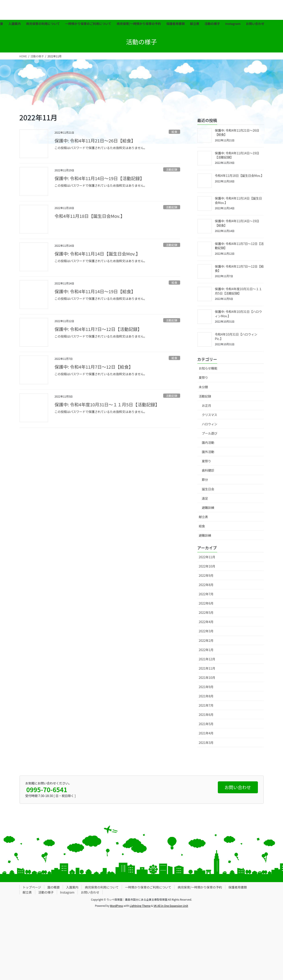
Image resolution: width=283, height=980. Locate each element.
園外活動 (208, 452)
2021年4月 (206, 733)
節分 (205, 480)
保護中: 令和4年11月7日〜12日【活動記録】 (98, 329)
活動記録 (172, 169)
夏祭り (203, 377)
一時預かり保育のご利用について (148, 887)
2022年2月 (206, 640)
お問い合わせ (90, 892)
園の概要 (54, 887)
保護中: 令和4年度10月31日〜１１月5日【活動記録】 (107, 404)
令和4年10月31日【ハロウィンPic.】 (236, 336)
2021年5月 (206, 724)
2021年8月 (206, 696)
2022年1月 (206, 650)
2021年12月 (207, 659)
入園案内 (72, 887)
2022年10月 (207, 566)
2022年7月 (206, 594)
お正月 (207, 405)
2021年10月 (207, 678)
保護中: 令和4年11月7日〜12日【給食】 (94, 367)
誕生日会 (208, 489)
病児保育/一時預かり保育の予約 (200, 887)
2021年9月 (206, 687)
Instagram (67, 892)
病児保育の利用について (102, 887)
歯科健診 (208, 470)
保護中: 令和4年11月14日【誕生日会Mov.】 (97, 254)
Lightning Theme (140, 906)
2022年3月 (206, 631)
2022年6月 (206, 603)
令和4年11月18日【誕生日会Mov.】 (90, 216)
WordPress (117, 906)
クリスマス (210, 415)
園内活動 (208, 442)
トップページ (32, 887)
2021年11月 (207, 668)
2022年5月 (206, 612)
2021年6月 (206, 715)
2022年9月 (206, 575)
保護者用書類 (238, 887)
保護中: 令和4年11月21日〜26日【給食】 (95, 141)
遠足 (205, 498)
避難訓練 (208, 508)
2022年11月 (207, 557)
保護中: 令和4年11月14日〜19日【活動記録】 (100, 178)
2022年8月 (206, 585)
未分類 (203, 387)
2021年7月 (206, 705)
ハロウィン (210, 424)
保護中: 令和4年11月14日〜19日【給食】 (95, 291)
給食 (174, 132)
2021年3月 (206, 743)
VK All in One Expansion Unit (171, 906)
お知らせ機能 (208, 368)
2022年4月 (206, 622)
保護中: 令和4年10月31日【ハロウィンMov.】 (239, 314)
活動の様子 (46, 892)
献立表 (203, 517)
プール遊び (210, 433)
